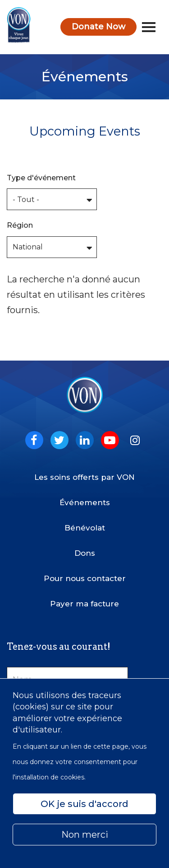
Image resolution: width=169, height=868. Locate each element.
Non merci (85, 835)
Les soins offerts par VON (84, 477)
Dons (85, 553)
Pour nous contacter (85, 578)
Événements (85, 502)
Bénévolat (85, 528)
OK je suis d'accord (84, 804)
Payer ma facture (84, 604)
